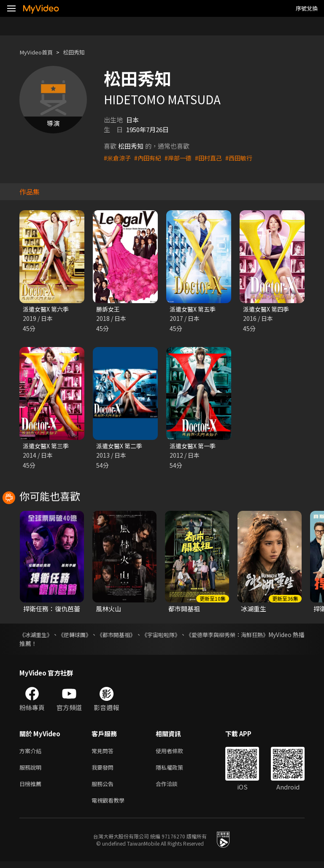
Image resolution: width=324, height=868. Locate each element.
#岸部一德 (182, 158)
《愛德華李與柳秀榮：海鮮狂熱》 (260, 636)
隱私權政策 (177, 771)
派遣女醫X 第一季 (194, 447)
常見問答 (104, 753)
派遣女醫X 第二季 (121, 447)
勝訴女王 (109, 309)
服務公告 (104, 788)
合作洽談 (173, 788)
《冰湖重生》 (37, 636)
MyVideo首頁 (39, 52)
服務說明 (32, 771)
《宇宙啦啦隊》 (185, 636)
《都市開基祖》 (132, 636)
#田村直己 (214, 158)
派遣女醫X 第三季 (47, 447)
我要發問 (104, 771)
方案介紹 (32, 753)
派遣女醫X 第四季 (268, 309)
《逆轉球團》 (84, 636)
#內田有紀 (150, 158)
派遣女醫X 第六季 (47, 309)
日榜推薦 (32, 788)
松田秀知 (81, 52)
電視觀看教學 (111, 806)
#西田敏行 (246, 158)
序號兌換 (307, 8)
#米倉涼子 (118, 158)
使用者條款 (177, 753)
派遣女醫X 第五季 (194, 309)
